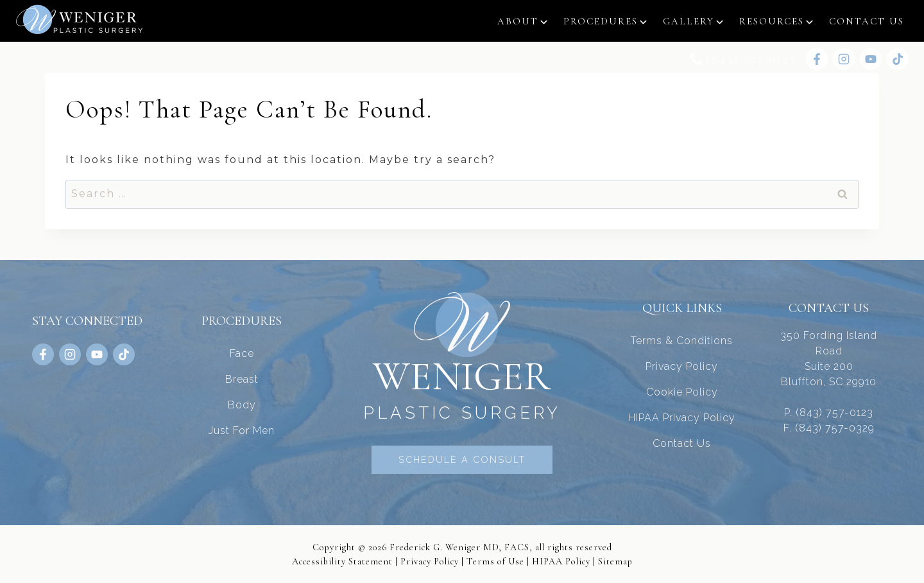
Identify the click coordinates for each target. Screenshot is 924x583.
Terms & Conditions (682, 340)
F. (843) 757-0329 (829, 427)
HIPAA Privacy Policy (682, 417)
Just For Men (242, 430)
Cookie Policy (682, 391)
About (518, 21)
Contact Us (867, 21)
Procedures (601, 21)
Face (242, 353)
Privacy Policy (682, 366)
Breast (242, 379)
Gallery (689, 21)
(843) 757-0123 (751, 59)
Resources (772, 21)
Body (242, 404)
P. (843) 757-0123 (829, 412)
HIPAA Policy (561, 561)
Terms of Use (495, 561)
